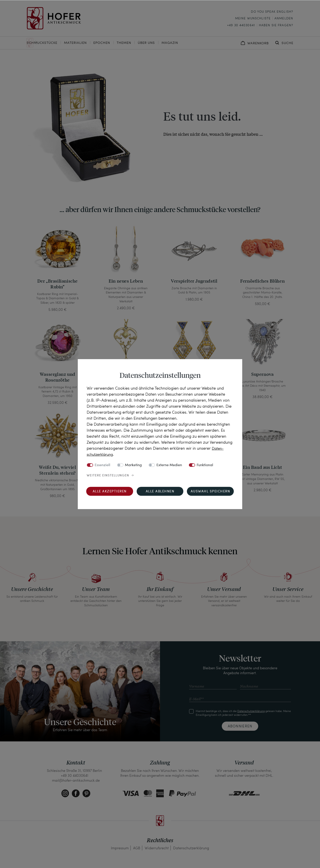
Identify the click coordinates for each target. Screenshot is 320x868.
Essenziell (102, 465)
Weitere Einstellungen (108, 475)
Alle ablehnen (160, 492)
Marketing (133, 465)
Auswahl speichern (210, 492)
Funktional (205, 465)
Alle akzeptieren (110, 492)
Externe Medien (169, 465)
